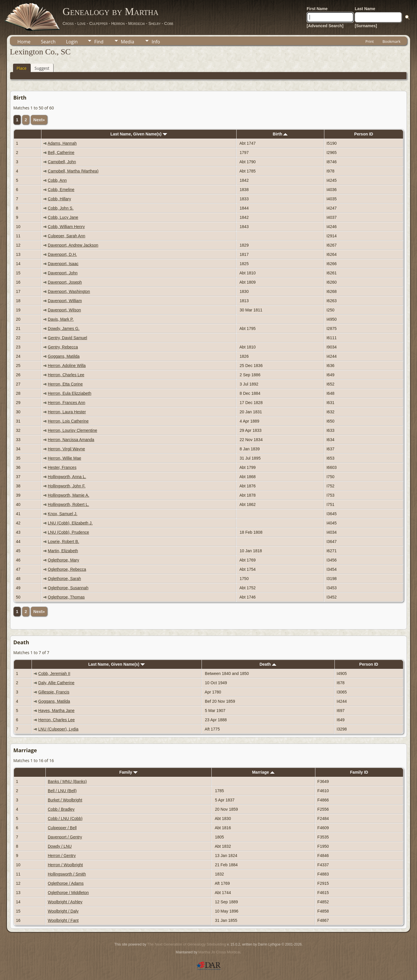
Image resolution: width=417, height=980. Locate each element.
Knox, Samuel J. (63, 514)
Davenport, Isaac (63, 264)
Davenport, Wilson (64, 310)
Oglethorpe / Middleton (68, 893)
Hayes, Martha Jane (56, 711)
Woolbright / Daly (63, 911)
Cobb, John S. (61, 208)
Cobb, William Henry (66, 227)
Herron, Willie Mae (64, 458)
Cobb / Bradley (61, 809)
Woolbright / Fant (63, 920)
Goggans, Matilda (64, 356)
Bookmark (392, 41)
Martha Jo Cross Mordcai (219, 952)
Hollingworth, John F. (67, 486)
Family (128, 772)
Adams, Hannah (62, 143)
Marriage (263, 772)
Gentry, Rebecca (63, 347)
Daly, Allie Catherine (56, 683)
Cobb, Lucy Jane (63, 217)
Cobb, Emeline (61, 190)
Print (370, 41)
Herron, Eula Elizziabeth (69, 393)
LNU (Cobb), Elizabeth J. (70, 523)
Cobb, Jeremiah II (54, 673)
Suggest (42, 68)
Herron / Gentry (62, 856)
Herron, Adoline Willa (67, 366)
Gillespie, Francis (54, 692)
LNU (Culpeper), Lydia (58, 729)
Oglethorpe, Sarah (64, 579)
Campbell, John (62, 162)
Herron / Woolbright (65, 865)
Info (156, 42)
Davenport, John (63, 273)
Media (127, 42)
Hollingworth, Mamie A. (68, 495)
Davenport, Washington (69, 291)
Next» (39, 120)
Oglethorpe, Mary (63, 560)
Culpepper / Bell (62, 828)
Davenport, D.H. (62, 254)
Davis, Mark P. (61, 319)
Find (99, 42)
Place (21, 68)
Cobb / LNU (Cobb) (65, 818)
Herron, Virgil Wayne (66, 449)
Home (24, 42)
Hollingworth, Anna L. (67, 477)
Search (48, 42)
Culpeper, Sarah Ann (66, 236)
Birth (280, 134)
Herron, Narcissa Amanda (71, 440)
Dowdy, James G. (64, 328)
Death (268, 664)
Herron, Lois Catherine (68, 421)
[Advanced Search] (325, 26)
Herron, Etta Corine (65, 384)
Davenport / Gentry (65, 837)
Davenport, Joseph (65, 282)
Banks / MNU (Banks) (67, 781)
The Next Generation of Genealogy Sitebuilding (186, 944)
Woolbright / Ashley (65, 902)
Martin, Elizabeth (63, 551)
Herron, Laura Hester (67, 412)
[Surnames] (366, 26)
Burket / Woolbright (65, 800)
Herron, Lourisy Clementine (72, 430)
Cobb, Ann (57, 180)
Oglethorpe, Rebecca (67, 569)
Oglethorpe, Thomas (66, 597)
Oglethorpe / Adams (66, 883)
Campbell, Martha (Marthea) (73, 171)
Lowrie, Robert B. (63, 542)
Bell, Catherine (61, 153)
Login (72, 42)
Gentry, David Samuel (67, 338)
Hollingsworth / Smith (67, 874)
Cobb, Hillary (59, 199)
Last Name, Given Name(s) (139, 134)
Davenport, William (65, 301)
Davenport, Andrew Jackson (73, 245)
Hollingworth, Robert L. (68, 504)
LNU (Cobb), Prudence (68, 532)
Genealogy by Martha (110, 12)
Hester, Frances (62, 467)
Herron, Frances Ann (66, 403)
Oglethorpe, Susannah (68, 588)
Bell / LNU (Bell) (62, 791)
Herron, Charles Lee (66, 375)
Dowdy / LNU (60, 846)
